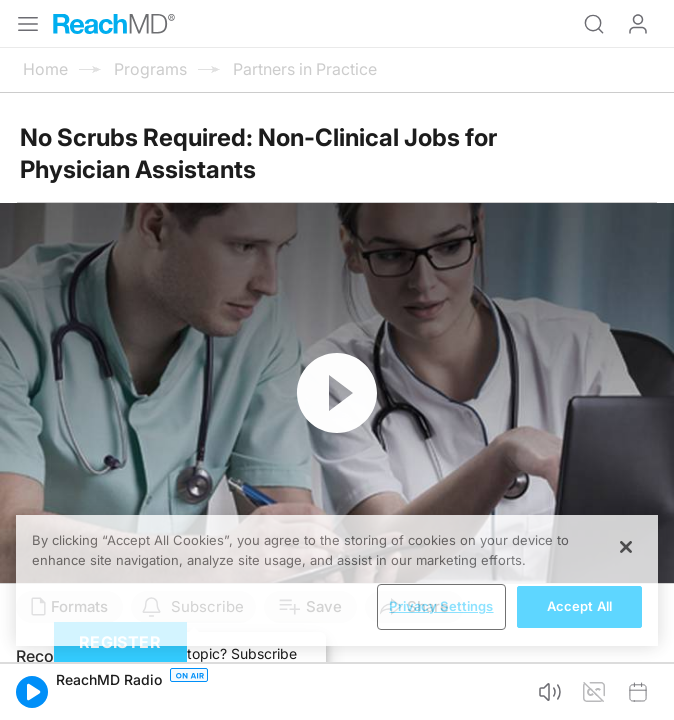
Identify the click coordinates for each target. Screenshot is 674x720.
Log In (638, 24)
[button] (32, 692)
